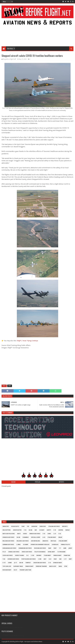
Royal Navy (51, 552)
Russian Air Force (40, 548)
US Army (26, 545)
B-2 (27, 555)
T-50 (4, 559)
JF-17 (15, 563)
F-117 (4, 563)
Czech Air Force (8, 555)
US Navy (42, 530)
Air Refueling (36, 541)
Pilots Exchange (40, 552)
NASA (60, 566)
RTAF (66, 566)
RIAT (55, 548)
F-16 (25, 530)
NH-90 (21, 563)
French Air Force (35, 534)
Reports (65, 526)
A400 (65, 548)
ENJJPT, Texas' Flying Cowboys (27, 341)
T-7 (60, 548)
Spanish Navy (57, 563)
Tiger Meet (47, 555)
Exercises (43, 526)
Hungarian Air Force (9, 548)
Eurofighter (17, 530)
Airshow (34, 526)
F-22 (60, 534)
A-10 (44, 537)
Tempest (28, 563)
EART (70, 559)
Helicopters (7, 530)
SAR (60, 559)
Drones (39, 555)
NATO (19, 534)
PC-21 (4, 552)
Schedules (55, 545)
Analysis (45, 541)
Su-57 (15, 570)
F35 (28, 526)
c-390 (40, 559)
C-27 (55, 534)
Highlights (15, 526)
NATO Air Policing (9, 534)
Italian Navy (52, 537)
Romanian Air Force (25, 548)
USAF (10, 386)
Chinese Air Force (13, 559)
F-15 (44, 534)
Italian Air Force (54, 526)
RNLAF (60, 537)
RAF (36, 530)
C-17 (65, 559)
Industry (6, 526)
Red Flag (53, 541)
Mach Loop (53, 566)
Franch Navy (29, 566)
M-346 (30, 530)
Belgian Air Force (8, 541)
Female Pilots (65, 545)
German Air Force (8, 545)
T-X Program (61, 552)
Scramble (26, 537)
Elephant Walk (18, 566)
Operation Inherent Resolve (40, 545)
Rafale (68, 530)
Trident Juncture (25, 570)
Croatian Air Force (40, 563)
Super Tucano (20, 555)
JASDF (70, 548)
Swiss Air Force (27, 552)
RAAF (50, 548)
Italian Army (63, 541)
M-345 (18, 537)
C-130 (32, 555)
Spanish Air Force (8, 537)
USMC (49, 534)
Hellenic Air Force (23, 541)
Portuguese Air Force (29, 559)
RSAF (55, 559)
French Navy (57, 555)
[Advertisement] (38, 30)
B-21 (50, 559)
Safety (49, 530)
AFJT (45, 559)
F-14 (49, 563)
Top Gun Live (7, 566)
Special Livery (36, 537)
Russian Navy (7, 570)
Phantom (67, 555)
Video (25, 534)
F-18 (55, 530)
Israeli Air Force (14, 552)
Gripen (61, 530)
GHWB (10, 563)
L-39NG (18, 545)
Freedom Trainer (41, 566)
